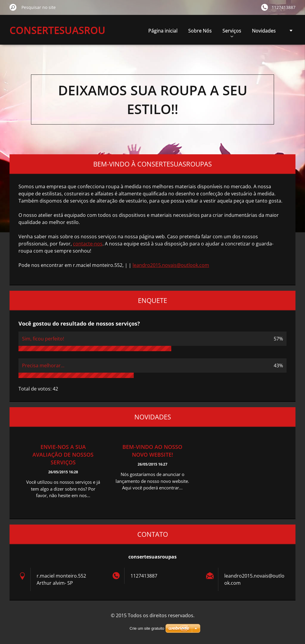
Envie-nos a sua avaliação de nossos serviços (63, 455)
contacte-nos (88, 244)
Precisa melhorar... (43, 365)
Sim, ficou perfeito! (43, 339)
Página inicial (163, 31)
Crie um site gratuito (147, 628)
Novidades (264, 31)
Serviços (232, 32)
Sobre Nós (200, 31)
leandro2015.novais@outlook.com (171, 265)
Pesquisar (13, 7)
